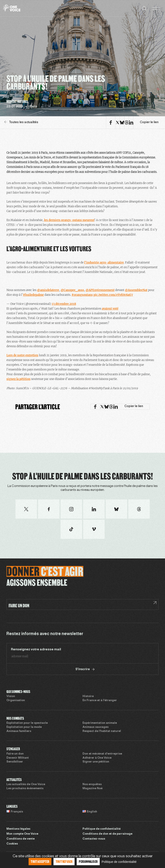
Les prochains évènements (25, 789)
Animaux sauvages (95, 727)
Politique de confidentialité (102, 829)
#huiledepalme (33, 295)
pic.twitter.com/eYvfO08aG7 (113, 295)
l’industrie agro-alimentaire (104, 263)
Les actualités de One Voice (26, 784)
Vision (11, 696)
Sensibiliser (15, 762)
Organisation (16, 701)
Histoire (88, 696)
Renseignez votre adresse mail (36, 649)
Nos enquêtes (92, 784)
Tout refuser (64, 861)
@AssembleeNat (136, 290)
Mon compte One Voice (22, 834)
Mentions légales (18, 829)
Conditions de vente (21, 839)
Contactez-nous (94, 839)
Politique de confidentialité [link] (119, 862)
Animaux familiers (19, 731)
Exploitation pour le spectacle (27, 723)
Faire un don (15, 754)
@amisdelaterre (48, 290)
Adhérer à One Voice (97, 758)
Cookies (12, 844)
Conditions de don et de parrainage (107, 834)
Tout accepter (40, 861)
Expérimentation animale (100, 723)
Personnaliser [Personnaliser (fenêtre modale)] (88, 861)
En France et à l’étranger (100, 701)
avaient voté (110, 309)
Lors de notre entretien (22, 355)
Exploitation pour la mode (24, 727)
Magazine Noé (92, 789)
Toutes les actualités (21, 122)
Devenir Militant (18, 758)
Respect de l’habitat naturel (102, 731)
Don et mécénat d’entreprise (102, 754)
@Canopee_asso (72, 290)
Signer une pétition (96, 762)
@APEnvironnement (100, 290)
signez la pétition (18, 379)
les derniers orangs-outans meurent (69, 220)
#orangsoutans (82, 295)
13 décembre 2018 (64, 304)
